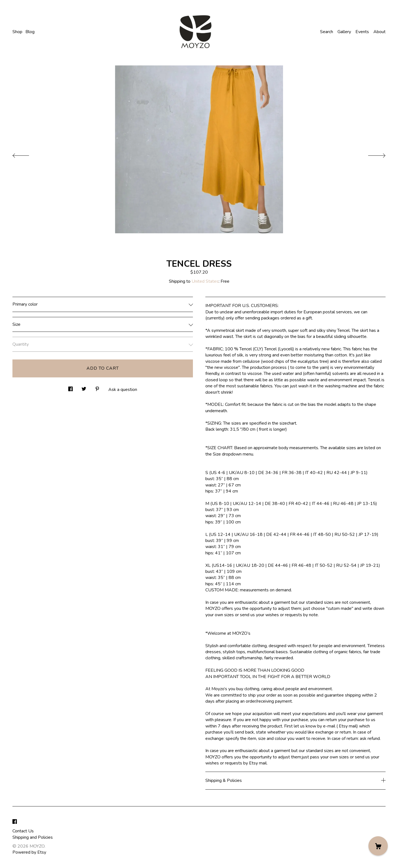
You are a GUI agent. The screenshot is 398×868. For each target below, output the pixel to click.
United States (205, 281)
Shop (17, 32)
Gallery (344, 32)
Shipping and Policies (33, 837)
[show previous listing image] (26, 154)
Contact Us (23, 831)
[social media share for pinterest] (97, 387)
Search (327, 32)
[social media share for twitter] (84, 387)
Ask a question (123, 390)
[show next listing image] (372, 154)
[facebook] (15, 822)
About (379, 32)
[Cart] (378, 846)
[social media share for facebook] (70, 387)
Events (362, 32)
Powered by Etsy (29, 852)
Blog (30, 32)
